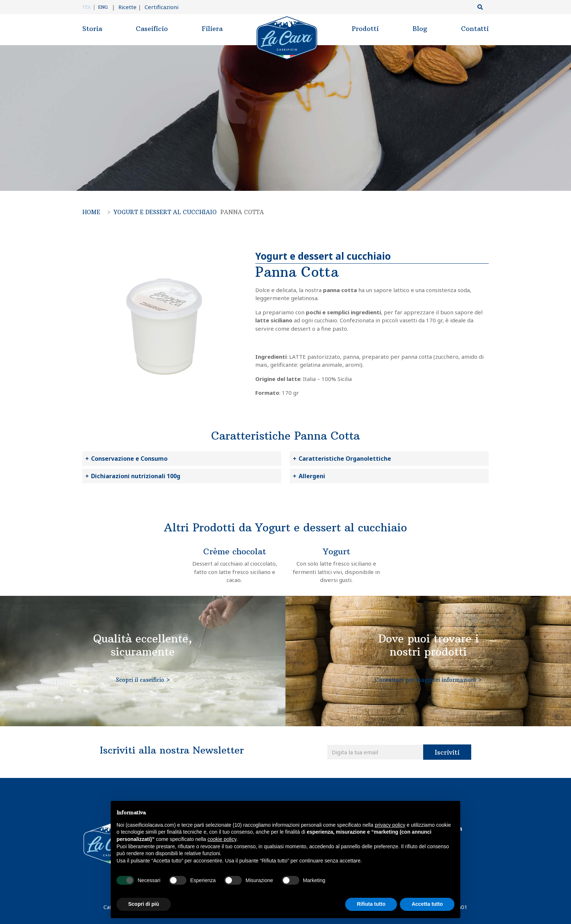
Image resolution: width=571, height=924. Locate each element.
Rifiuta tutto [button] (371, 904)
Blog (420, 29)
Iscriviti (447, 752)
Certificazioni (158, 7)
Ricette (124, 7)
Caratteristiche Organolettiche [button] (345, 459)
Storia (92, 29)
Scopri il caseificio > (143, 680)
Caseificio (152, 29)
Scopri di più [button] (144, 904)
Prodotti (365, 29)
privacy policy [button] (390, 825)
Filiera (212, 29)
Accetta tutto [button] (427, 904)
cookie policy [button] (222, 839)
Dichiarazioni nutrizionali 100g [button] (136, 476)
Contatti (475, 29)
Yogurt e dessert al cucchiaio (165, 212)
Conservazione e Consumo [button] (129, 459)
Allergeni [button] (312, 476)
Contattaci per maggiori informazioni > (428, 680)
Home (91, 212)
